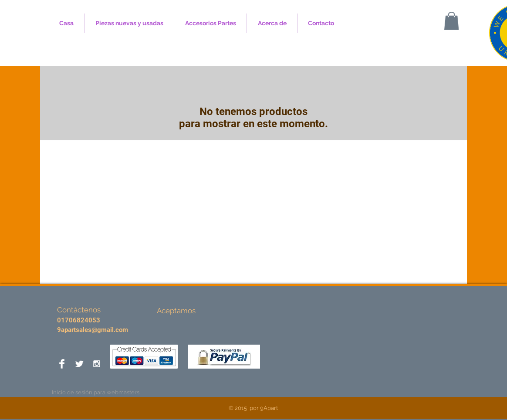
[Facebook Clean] (62, 364)
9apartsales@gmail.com (93, 330)
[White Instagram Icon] (97, 364)
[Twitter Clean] (79, 364)
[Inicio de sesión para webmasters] (96, 393)
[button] (451, 21)
